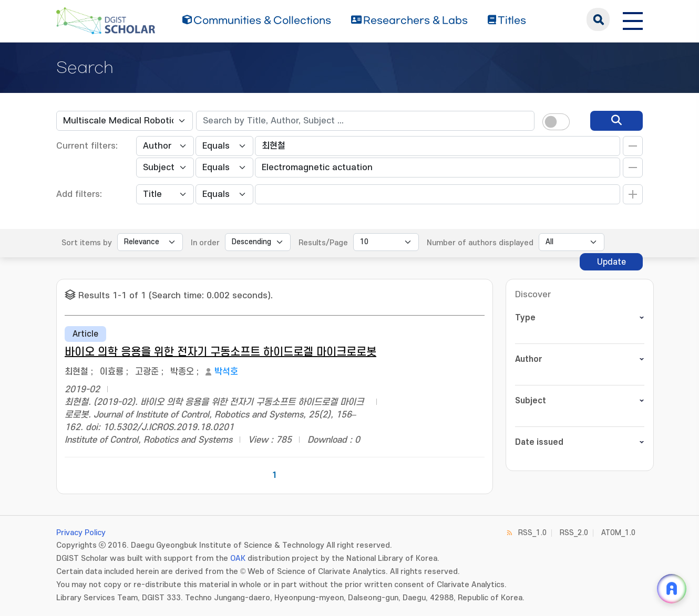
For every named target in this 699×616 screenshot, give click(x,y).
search (598, 19)
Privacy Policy (81, 533)
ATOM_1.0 (618, 533)
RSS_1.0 (532, 533)
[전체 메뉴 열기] (633, 19)
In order (205, 243)
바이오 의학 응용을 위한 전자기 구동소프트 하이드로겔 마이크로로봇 (220, 352)
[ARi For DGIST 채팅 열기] (672, 589)
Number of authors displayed (480, 243)
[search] (616, 121)
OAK (238, 558)
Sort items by (87, 243)
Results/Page (323, 243)
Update (611, 262)
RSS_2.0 (574, 533)
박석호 (226, 372)
